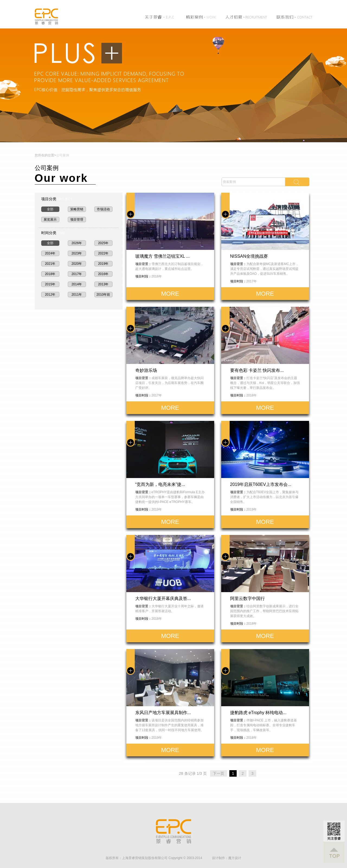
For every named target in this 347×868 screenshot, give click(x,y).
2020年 (77, 264)
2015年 (50, 284)
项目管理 (77, 220)
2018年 (50, 274)
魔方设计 (235, 858)
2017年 (77, 274)
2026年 (77, 243)
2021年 (50, 264)
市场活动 (103, 209)
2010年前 (103, 295)
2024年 (50, 253)
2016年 (103, 274)
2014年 (77, 284)
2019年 (103, 264)
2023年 (77, 253)
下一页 (219, 773)
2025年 (103, 243)
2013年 (103, 284)
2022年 (103, 253)
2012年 (50, 295)
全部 (50, 209)
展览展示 (50, 220)
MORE (170, 294)
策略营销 (77, 209)
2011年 (77, 295)
